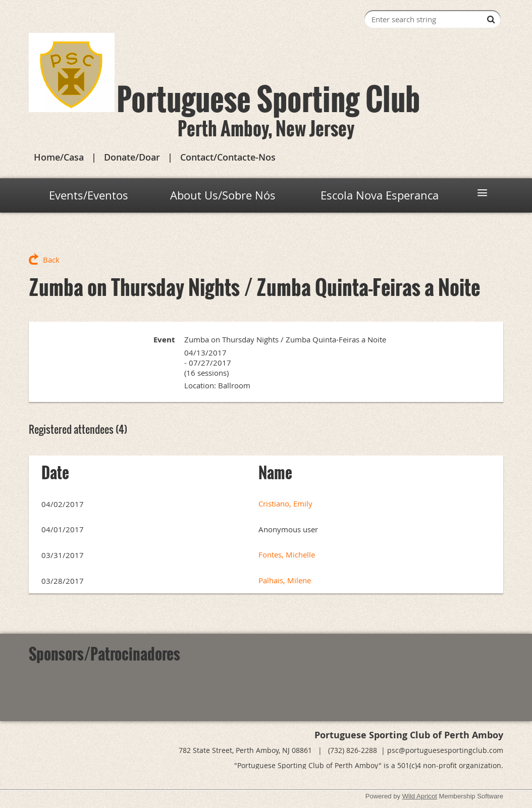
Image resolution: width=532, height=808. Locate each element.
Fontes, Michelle (287, 554)
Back (51, 260)
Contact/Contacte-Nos (228, 157)
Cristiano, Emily (285, 503)
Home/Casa (59, 157)
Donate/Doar (132, 157)
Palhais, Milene (285, 580)
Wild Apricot (420, 796)
